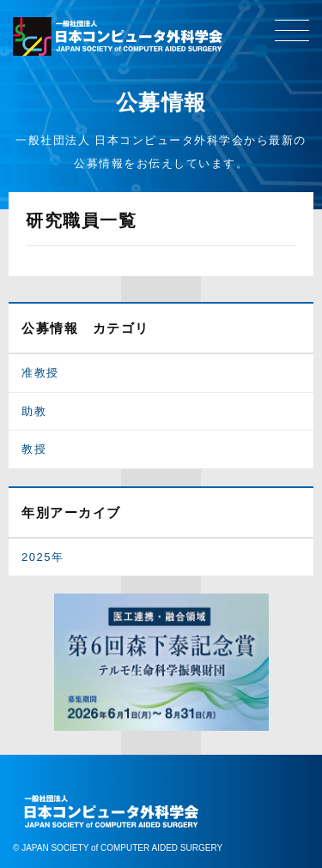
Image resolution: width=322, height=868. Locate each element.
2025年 (43, 557)
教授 (34, 449)
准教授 (40, 373)
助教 (34, 411)
